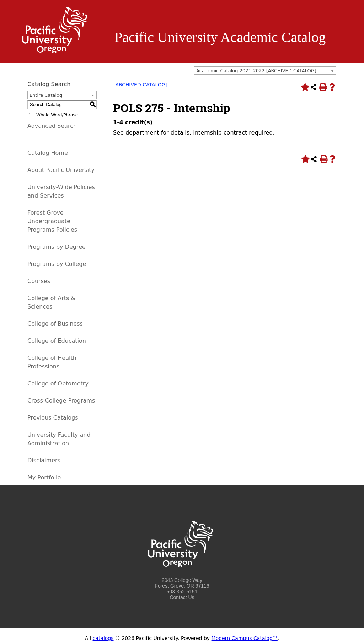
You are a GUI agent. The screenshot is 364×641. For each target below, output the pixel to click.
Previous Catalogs (53, 418)
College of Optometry (58, 383)
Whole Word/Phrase (57, 115)
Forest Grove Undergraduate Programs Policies (52, 221)
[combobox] (265, 70)
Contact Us (182, 597)
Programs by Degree (57, 247)
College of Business (55, 324)
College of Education (57, 341)
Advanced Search (52, 126)
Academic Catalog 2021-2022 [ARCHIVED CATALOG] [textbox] (256, 71)
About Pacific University (61, 170)
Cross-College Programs (61, 401)
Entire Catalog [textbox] (46, 95)
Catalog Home (48, 153)
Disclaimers (44, 460)
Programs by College (57, 264)
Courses (39, 281)
